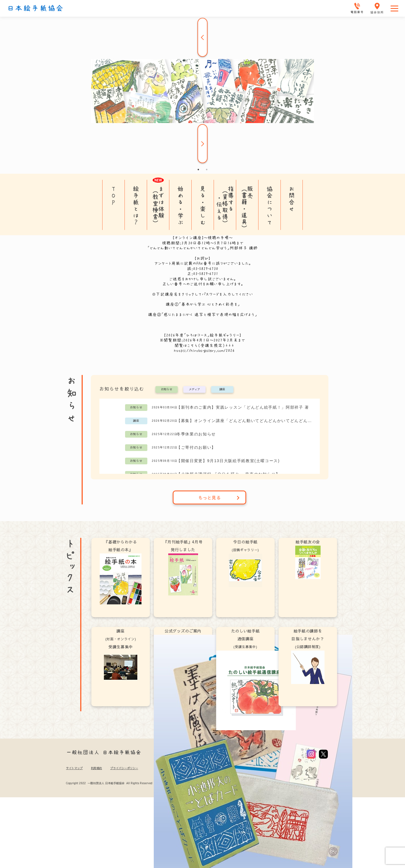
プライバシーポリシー (124, 768)
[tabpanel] (202, 91)
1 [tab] (198, 170)
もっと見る (219, 497)
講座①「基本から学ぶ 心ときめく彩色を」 (203, 304)
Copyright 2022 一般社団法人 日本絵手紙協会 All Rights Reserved (109, 783)
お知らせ (167, 389)
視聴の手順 (218, 238)
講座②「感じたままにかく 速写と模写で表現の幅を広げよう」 (202, 315)
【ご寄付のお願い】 (196, 447)
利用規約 (96, 768)
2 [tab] (207, 170)
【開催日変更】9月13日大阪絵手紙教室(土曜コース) (228, 461)
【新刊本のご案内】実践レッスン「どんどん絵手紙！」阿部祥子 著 (243, 407)
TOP (114, 195)
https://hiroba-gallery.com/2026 (204, 350)
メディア (194, 389)
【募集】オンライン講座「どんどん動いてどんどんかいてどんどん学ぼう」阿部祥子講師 (245, 421)
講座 (222, 389)
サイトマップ (74, 768)
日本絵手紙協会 (35, 8)
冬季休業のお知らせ (196, 434)
